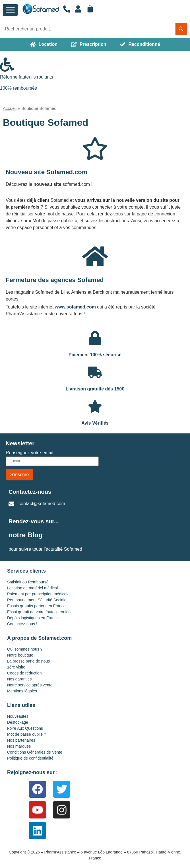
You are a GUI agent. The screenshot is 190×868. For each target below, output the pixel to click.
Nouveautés (18, 716)
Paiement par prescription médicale (38, 594)
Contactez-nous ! (22, 624)
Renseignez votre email (29, 453)
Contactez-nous (30, 492)
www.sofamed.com (75, 307)
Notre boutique (20, 655)
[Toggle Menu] (10, 10)
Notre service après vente (30, 685)
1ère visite (16, 667)
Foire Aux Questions (25, 728)
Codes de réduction (24, 673)
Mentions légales (22, 691)
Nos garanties (19, 679)
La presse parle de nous (28, 661)
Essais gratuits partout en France (36, 606)
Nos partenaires (21, 740)
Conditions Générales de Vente (35, 752)
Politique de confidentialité (30, 758)
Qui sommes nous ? (25, 649)
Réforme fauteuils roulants (27, 77)
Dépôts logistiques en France (33, 618)
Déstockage (18, 722)
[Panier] (90, 9)
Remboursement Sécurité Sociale (37, 600)
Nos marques (19, 746)
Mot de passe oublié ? (27, 734)
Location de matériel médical (32, 588)
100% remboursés (18, 88)
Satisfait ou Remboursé (28, 582)
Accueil (10, 108)
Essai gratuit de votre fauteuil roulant (39, 612)
